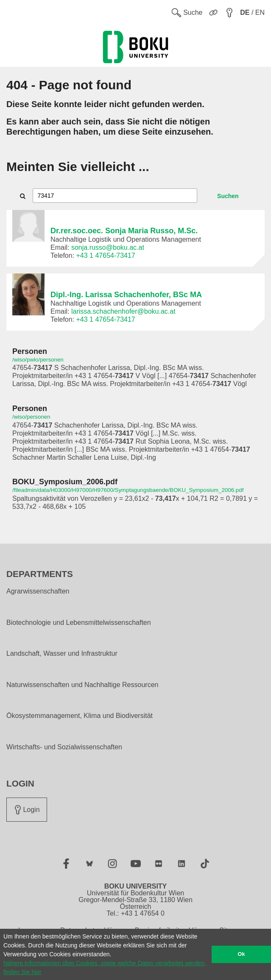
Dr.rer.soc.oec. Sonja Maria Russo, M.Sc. (124, 231)
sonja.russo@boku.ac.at (108, 247)
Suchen (228, 196)
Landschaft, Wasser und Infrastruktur (62, 654)
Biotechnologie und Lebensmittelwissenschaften (79, 623)
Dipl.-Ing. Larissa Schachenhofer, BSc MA (126, 295)
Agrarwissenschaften (38, 591)
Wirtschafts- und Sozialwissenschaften (64, 747)
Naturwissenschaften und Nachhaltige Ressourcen (82, 685)
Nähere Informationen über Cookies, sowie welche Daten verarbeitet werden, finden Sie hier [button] (105, 968)
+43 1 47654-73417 (106, 255)
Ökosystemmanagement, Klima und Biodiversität (80, 716)
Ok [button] (242, 954)
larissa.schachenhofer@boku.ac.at (123, 311)
